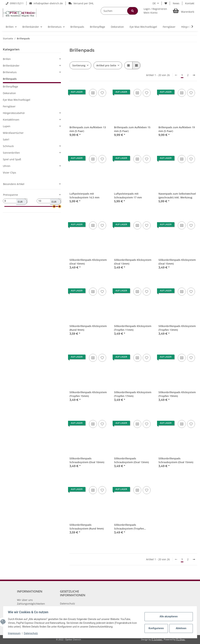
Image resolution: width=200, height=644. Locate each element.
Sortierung (79, 65)
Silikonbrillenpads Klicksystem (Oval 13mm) (133, 262)
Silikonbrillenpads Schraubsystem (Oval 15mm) (176, 460)
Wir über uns (25, 600)
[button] (155, 11)
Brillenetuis (10, 72)
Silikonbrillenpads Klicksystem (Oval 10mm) (88, 262)
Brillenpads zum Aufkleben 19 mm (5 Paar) (177, 129)
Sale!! (6, 139)
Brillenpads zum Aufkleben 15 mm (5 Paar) (132, 129)
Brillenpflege (10, 86)
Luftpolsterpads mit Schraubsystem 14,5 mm (84, 196)
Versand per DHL (81, 3)
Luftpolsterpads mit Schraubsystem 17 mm (128, 196)
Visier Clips (9, 173)
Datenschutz (68, 603)
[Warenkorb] (184, 11)
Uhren (7, 166)
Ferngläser (9, 106)
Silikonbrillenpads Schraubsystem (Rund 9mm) (87, 527)
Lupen (7, 126)
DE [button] (154, 3)
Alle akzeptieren (168, 616)
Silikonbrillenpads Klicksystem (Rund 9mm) (88, 328)
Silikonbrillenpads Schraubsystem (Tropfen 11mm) (129, 527)
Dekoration (9, 93)
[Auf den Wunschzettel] (102, 93)
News (176, 3)
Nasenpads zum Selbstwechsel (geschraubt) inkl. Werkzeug (177, 196)
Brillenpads (10, 79)
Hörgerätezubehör (14, 113)
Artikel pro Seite (106, 65)
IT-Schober (157, 639)
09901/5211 (15, 3)
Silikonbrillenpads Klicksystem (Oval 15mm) (177, 262)
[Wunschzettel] (166, 3)
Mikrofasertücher (13, 133)
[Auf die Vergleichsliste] (93, 93)
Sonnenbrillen (11, 153)
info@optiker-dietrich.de (46, 3)
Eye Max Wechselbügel (17, 100)
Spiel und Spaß (12, 159)
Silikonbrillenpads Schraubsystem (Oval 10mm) (87, 460)
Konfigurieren (156, 628)
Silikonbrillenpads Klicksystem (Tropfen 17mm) (133, 394)
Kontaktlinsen (11, 120)
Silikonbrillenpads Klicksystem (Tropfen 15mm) (88, 394)
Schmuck (8, 146)
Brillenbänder (11, 66)
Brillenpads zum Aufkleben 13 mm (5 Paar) (88, 129)
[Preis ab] (15, 201)
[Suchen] (119, 11)
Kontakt (190, 3)
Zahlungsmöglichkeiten (31, 604)
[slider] (54, 206)
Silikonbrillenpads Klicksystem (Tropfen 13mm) (177, 328)
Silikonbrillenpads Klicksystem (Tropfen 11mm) (133, 328)
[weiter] (194, 75)
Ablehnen (180, 628)
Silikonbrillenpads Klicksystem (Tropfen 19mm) (177, 394)
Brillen (7, 59)
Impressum (15, 633)
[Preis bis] (49, 201)
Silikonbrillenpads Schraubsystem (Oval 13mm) (131, 460)
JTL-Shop (181, 639)
